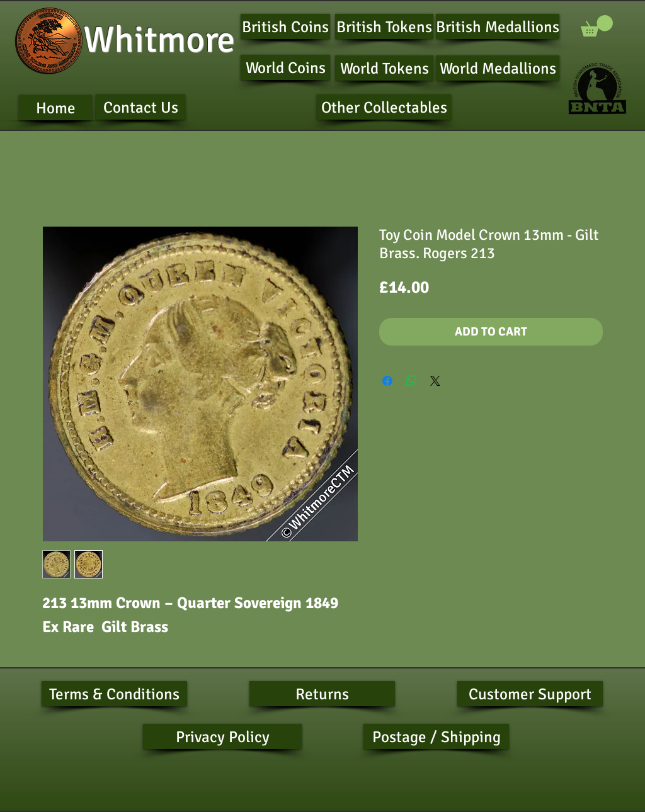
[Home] (55, 108)
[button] (597, 26)
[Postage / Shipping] (436, 736)
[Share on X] (435, 381)
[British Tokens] (384, 26)
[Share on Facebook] (387, 381)
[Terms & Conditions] (114, 694)
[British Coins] (285, 26)
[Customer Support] (530, 694)
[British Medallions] (498, 26)
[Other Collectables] (384, 107)
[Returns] (322, 694)
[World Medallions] (498, 68)
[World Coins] (285, 67)
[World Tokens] (384, 68)
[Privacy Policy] (222, 736)
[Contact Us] (140, 107)
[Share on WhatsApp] (411, 381)
